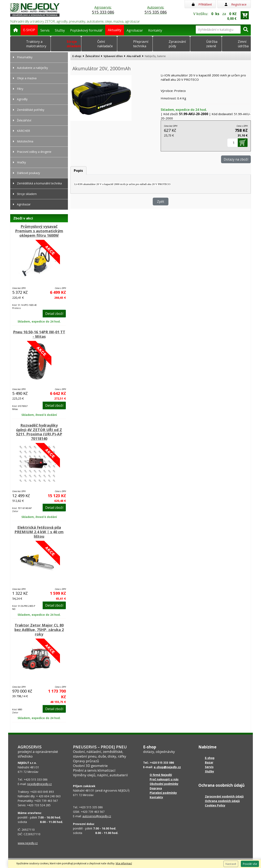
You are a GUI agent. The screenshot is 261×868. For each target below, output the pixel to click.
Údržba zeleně (212, 44)
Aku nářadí (134, 56)
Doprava (156, 788)
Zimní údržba (243, 44)
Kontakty (155, 30)
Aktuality (115, 30)
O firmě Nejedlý (161, 775)
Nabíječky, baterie (155, 56)
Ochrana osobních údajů (222, 801)
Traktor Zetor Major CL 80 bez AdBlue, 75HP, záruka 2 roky (39, 630)
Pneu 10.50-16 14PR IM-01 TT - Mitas (39, 334)
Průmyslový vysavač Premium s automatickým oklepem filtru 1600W (39, 231)
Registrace (236, 4)
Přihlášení (202, 4)
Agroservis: (103, 10)
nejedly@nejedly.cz (39, 784)
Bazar (209, 762)
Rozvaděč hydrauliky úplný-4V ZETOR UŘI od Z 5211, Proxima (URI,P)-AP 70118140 (39, 432)
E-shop (210, 758)
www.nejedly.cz (28, 843)
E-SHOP (29, 30)
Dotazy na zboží (236, 159)
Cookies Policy (215, 805)
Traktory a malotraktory (36, 44)
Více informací (124, 863)
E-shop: (77, 56)
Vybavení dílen (113, 56)
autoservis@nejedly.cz (97, 816)
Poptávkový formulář (86, 30)
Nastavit (231, 864)
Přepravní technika (141, 44)
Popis (78, 170)
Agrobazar (135, 30)
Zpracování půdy (177, 44)
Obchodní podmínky (164, 784)
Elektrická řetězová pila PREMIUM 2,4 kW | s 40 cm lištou (39, 532)
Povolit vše (250, 864)
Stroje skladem (74, 44)
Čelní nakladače (105, 44)
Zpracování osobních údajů (224, 796)
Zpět (161, 202)
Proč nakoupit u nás (164, 779)
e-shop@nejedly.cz (167, 767)
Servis (45, 30)
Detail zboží (54, 314)
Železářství (93, 56)
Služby (60, 30)
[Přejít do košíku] (245, 15)
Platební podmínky (163, 793)
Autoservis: (156, 10)
